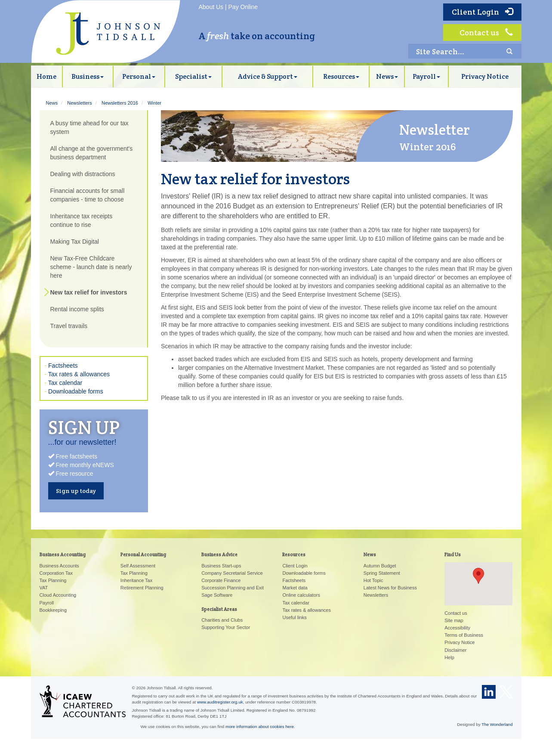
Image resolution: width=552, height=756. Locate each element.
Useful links (294, 617)
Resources (341, 76)
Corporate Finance (221, 580)
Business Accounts (59, 566)
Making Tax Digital (75, 242)
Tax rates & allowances (79, 374)
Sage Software (217, 595)
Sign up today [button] (76, 491)
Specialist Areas (219, 609)
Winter (154, 103)
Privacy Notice (485, 76)
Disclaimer (455, 650)
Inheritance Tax (136, 580)
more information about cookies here (260, 727)
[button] (478, 576)
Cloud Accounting (58, 595)
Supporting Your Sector (226, 627)
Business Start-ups (221, 566)
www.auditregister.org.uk (220, 702)
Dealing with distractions (83, 174)
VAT (44, 588)
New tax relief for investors (89, 292)
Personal (139, 76)
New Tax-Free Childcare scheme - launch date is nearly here (91, 267)
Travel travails (69, 326)
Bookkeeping (53, 610)
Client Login (482, 12)
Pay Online (243, 7)
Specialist (193, 76)
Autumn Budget (380, 566)
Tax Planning (53, 580)
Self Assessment (138, 566)
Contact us (486, 33)
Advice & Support (268, 76)
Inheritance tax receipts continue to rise (82, 220)
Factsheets (63, 366)
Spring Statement (382, 573)
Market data (295, 588)
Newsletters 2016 (120, 103)
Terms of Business (464, 635)
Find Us (453, 555)
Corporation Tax (56, 573)
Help (449, 657)
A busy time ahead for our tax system (89, 127)
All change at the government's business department (92, 153)
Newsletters (79, 103)
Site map (454, 620)
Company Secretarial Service (232, 573)
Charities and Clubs (222, 620)
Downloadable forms (76, 391)
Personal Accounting (143, 555)
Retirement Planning (142, 588)
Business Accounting (63, 555)
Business (88, 76)
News (387, 76)
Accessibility (457, 628)
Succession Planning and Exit (233, 588)
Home (46, 76)
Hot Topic (373, 580)
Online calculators (301, 595)
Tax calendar (65, 383)
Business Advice (219, 555)
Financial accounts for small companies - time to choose (88, 195)
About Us (211, 7)
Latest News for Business (390, 588)
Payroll (426, 76)
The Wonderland (497, 724)
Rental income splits (77, 309)
